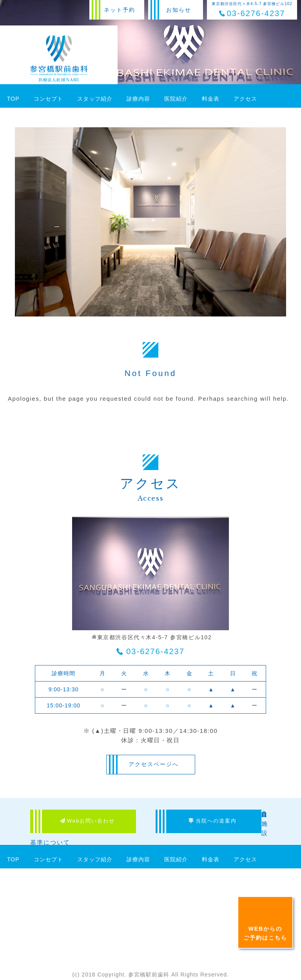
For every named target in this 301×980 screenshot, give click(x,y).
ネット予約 (120, 10)
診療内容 (138, 99)
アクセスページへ (154, 764)
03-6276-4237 (155, 651)
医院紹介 (176, 99)
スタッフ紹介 (95, 99)
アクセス (245, 99)
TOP (13, 99)
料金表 (211, 99)
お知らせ (179, 10)
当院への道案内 (213, 821)
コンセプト (48, 99)
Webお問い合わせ (88, 821)
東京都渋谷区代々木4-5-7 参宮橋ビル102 (252, 10)
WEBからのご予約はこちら (265, 933)
